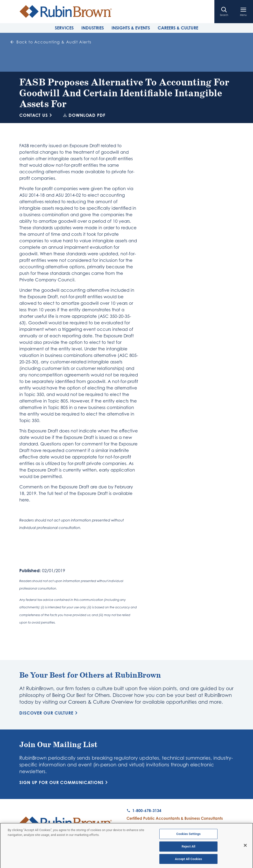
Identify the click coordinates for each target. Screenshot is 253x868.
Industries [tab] (93, 28)
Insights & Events (131, 28)
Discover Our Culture (49, 713)
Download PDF (84, 115)
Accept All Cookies (189, 861)
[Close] (245, 847)
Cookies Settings (188, 836)
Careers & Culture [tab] (178, 28)
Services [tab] (64, 28)
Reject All (188, 848)
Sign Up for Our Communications (64, 782)
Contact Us (36, 115)
